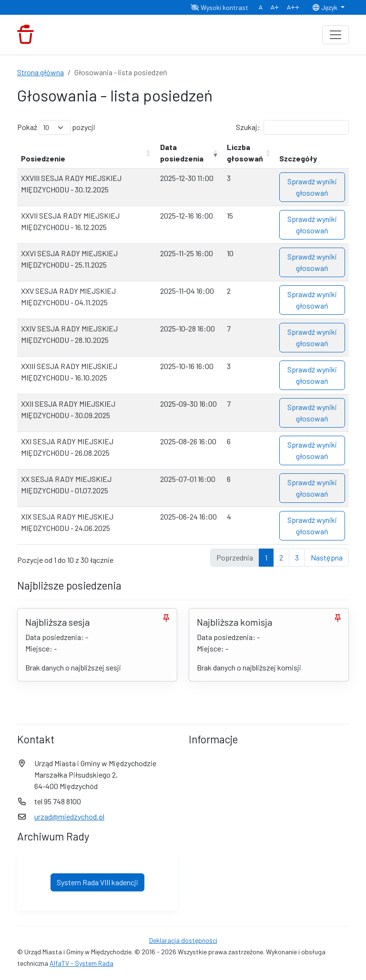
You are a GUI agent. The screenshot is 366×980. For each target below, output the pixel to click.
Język (325, 7)
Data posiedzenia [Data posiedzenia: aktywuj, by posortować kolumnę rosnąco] (182, 153)
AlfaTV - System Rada (81, 963)
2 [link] (281, 557)
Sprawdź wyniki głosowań (312, 187)
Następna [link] (327, 557)
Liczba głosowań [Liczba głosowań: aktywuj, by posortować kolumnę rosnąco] (245, 153)
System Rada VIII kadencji (97, 882)
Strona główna (41, 72)
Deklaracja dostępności (183, 940)
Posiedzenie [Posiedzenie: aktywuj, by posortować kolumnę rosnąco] (43, 158)
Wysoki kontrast (219, 7)
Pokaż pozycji (56, 127)
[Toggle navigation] (335, 35)
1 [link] (266, 557)
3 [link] (297, 557)
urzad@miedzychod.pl (69, 816)
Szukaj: (292, 127)
